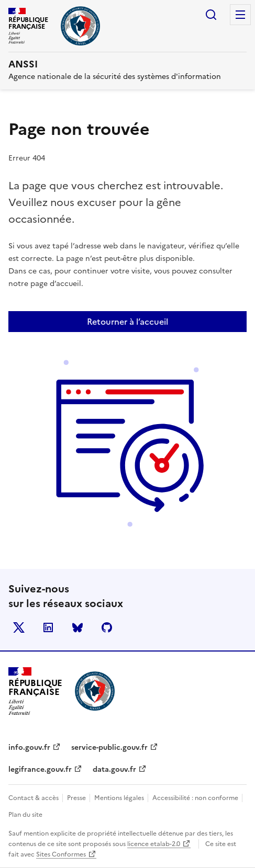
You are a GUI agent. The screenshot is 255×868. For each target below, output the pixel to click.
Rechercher (211, 15)
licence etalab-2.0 (154, 844)
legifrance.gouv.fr (40, 769)
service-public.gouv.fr (109, 747)
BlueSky (77, 627)
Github (107, 627)
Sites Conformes (61, 854)
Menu (240, 15)
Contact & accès (34, 798)
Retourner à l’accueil (128, 322)
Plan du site (25, 815)
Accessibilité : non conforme (196, 798)
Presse (77, 798)
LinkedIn (48, 627)
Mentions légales (120, 798)
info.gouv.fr (29, 747)
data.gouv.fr (114, 769)
